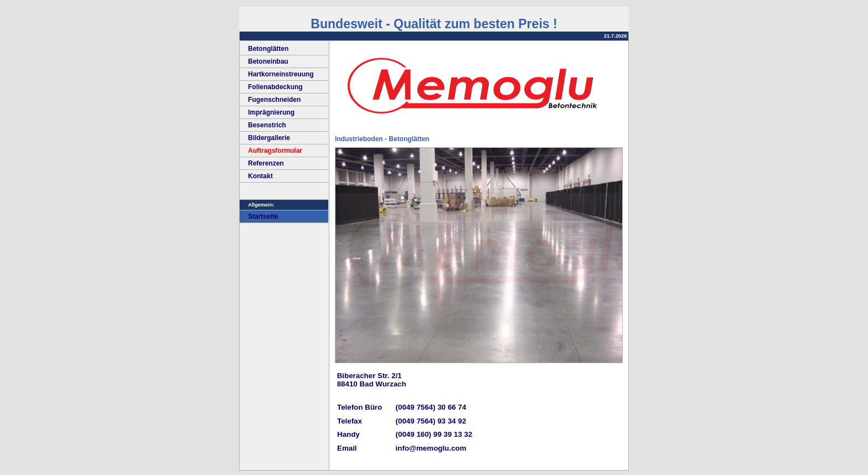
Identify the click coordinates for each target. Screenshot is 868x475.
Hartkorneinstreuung (277, 74)
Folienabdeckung (271, 87)
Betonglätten (264, 49)
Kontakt (256, 176)
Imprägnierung (267, 112)
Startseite (259, 216)
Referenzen (262, 163)
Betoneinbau (264, 61)
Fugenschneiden (270, 100)
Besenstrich (263, 125)
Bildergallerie (265, 138)
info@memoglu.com (431, 448)
